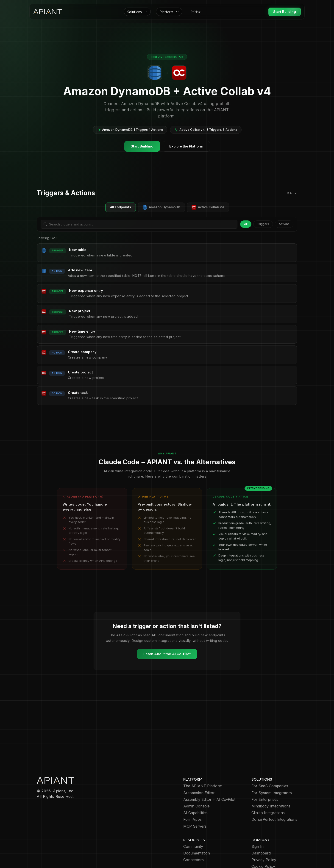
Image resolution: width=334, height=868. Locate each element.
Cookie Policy (263, 840)
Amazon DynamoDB (161, 207)
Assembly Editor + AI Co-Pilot (209, 773)
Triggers (263, 224)
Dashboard (261, 827)
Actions (284, 224)
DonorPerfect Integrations (274, 793)
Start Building (285, 12)
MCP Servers (195, 800)
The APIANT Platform (203, 759)
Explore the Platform (186, 146)
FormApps (192, 793)
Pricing (196, 12)
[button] (137, 12)
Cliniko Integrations (268, 786)
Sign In (257, 820)
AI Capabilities (195, 786)
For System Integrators (272, 766)
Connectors (193, 833)
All (246, 224)
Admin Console (196, 780)
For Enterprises (265, 773)
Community (193, 820)
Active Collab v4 (208, 207)
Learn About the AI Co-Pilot (167, 654)
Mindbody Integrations (271, 780)
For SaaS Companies (270, 759)
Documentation (197, 827)
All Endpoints (121, 207)
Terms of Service (266, 847)
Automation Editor (199, 766)
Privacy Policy (264, 833)
